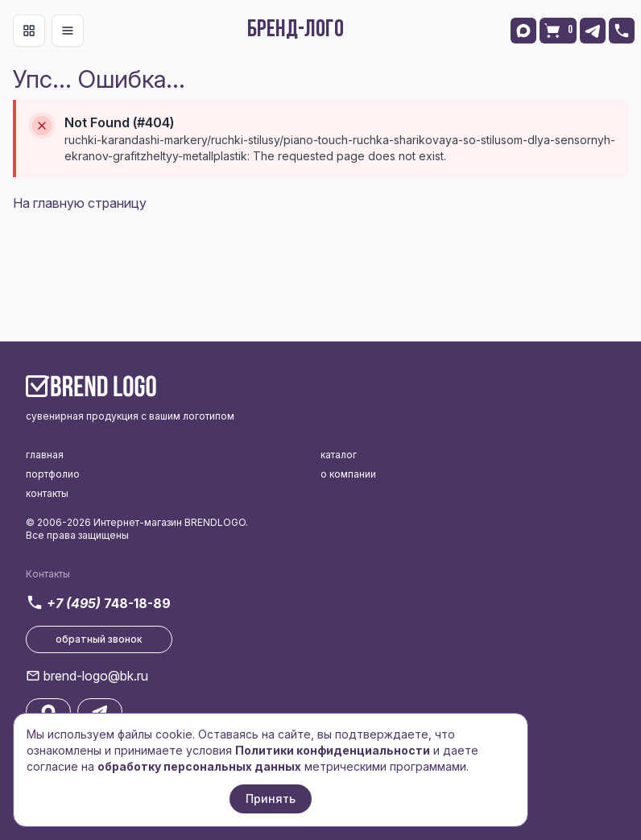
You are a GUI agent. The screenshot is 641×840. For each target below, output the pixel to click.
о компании (348, 474)
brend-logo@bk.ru (96, 676)
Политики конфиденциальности (333, 750)
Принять (271, 799)
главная (45, 455)
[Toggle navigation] (29, 31)
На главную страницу (80, 203)
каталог (339, 455)
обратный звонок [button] (99, 639)
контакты (47, 493)
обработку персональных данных (199, 766)
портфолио (53, 474)
